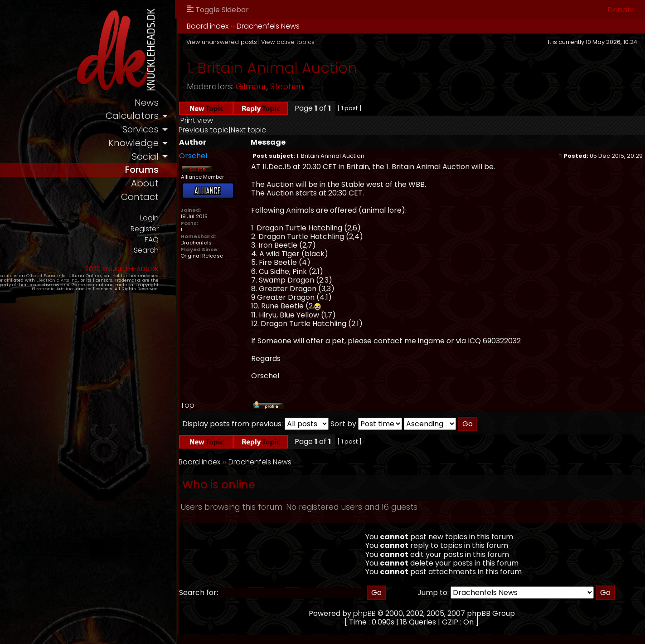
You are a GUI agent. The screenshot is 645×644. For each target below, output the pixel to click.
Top (237, 405)
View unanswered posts (272, 42)
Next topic (298, 130)
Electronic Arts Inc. (46, 287)
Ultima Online (105, 282)
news (196, 103)
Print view (247, 120)
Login (199, 223)
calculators (182, 117)
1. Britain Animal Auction (322, 68)
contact (189, 202)
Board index (257, 26)
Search (195, 257)
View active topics (338, 42)
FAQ (201, 246)
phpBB (389, 613)
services (190, 131)
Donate (621, 10)
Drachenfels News (318, 26)
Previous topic (253, 130)
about (194, 188)
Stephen (337, 87)
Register (193, 234)
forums (191, 173)
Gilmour (301, 87)
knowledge (183, 145)
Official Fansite (64, 282)
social (195, 159)
